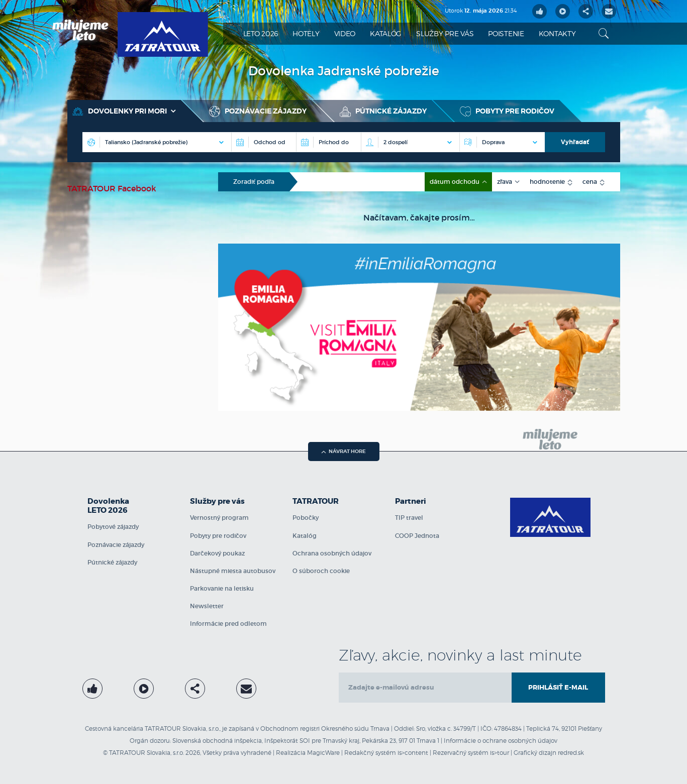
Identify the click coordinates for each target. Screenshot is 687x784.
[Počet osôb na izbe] (410, 142)
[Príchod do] (328, 142)
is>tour (500, 753)
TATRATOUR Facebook (112, 188)
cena (591, 182)
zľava (505, 182)
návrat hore (343, 451)
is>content (413, 753)
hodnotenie (548, 182)
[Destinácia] (157, 142)
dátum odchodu (455, 182)
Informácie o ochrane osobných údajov (501, 741)
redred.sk (571, 753)
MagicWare (323, 753)
